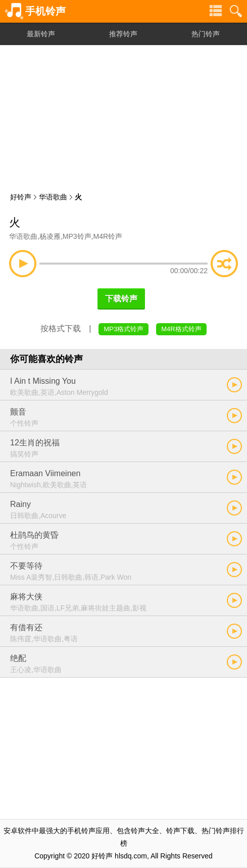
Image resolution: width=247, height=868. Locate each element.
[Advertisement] (124, 116)
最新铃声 (41, 34)
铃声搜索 (236, 11)
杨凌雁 (50, 236)
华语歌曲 (53, 197)
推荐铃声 (123, 34)
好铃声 (21, 197)
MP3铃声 (77, 236)
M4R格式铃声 (181, 329)
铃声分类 (216, 11)
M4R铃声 (108, 236)
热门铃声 (206, 34)
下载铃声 (121, 299)
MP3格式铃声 (124, 329)
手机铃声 (45, 11)
